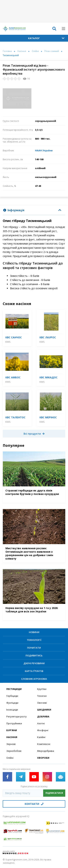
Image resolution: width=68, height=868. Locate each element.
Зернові (11, 744)
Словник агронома (34, 679)
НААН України (44, 150)
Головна (7, 51)
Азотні (41, 723)
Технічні (42, 696)
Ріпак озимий (52, 51)
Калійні (41, 737)
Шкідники (44, 710)
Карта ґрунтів (34, 671)
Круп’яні (42, 689)
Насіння (22, 51)
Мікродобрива (46, 751)
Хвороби (43, 758)
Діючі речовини (34, 663)
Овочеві (42, 703)
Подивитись (34, 655)
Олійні (35, 51)
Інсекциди (12, 710)
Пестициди (14, 689)
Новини (34, 632)
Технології (34, 640)
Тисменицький (11, 55)
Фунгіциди (12, 703)
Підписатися (54, 793)
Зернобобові (14, 751)
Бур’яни (12, 730)
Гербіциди (12, 696)
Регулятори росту (17, 716)
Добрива (43, 716)
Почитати (34, 648)
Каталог (46, 38)
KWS (8, 342)
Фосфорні (43, 730)
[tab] (34, 210)
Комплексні (44, 744)
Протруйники (14, 723)
